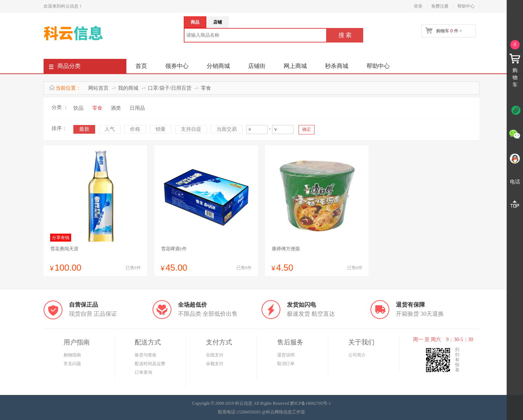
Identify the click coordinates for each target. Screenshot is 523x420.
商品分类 (65, 67)
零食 (206, 88)
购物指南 (72, 355)
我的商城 (128, 88)
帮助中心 (466, 6)
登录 (418, 6)
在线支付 (215, 355)
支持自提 (191, 129)
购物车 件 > (449, 31)
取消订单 (286, 364)
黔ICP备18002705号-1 (311, 403)
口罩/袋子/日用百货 (170, 88)
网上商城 (295, 66)
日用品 (137, 108)
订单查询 (143, 372)
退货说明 (286, 355)
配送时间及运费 (150, 364)
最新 (84, 129)
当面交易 (227, 129)
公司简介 (357, 355)
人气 (110, 129)
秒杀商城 (337, 66)
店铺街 (257, 66)
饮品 (78, 108)
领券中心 (177, 66)
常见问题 (72, 364)
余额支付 (215, 364)
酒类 (116, 108)
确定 (307, 129)
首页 (141, 66)
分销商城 (218, 66)
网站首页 (98, 88)
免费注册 (440, 6)
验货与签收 (146, 355)
